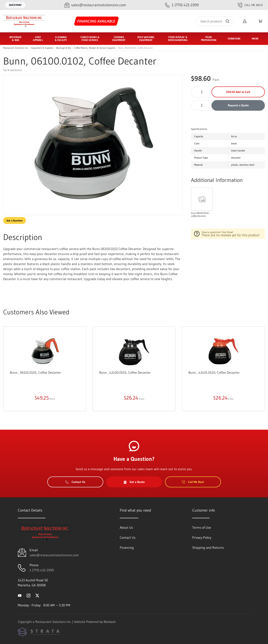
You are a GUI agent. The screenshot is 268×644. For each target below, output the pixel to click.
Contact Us (75, 482)
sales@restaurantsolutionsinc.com (54, 555)
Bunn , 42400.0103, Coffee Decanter (125, 372)
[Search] (215, 21)
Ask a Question (15, 220)
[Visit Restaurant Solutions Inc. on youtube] (20, 595)
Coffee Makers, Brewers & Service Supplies (95, 48)
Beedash (110, 622)
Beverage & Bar (64, 48)
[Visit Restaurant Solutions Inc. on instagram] (28, 595)
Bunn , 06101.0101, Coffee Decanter (35, 372)
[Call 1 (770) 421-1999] (182, 5)
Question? (15, 5)
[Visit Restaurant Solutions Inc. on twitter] (37, 595)
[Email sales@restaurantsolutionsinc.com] (95, 5)
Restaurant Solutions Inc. (16, 48)
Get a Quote (134, 482)
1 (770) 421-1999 (42, 570)
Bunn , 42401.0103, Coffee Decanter (214, 372)
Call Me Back (250, 5)
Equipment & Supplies (42, 48)
